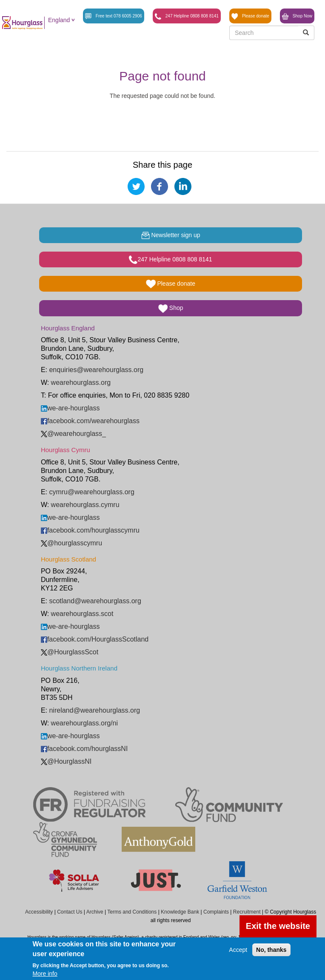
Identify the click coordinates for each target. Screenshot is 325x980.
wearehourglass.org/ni (84, 723)
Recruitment (247, 912)
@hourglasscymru (71, 543)
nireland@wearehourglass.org (94, 710)
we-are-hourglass (70, 408)
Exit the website (278, 926)
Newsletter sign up (171, 235)
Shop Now (297, 16)
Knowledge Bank (180, 912)
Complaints (216, 912)
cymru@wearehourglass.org (91, 492)
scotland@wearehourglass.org (95, 601)
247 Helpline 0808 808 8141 (187, 16)
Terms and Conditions (132, 912)
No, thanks (271, 950)
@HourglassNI (66, 761)
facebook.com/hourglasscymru (90, 530)
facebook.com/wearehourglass (90, 421)
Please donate (250, 16)
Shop (171, 309)
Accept (238, 950)
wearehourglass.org (81, 383)
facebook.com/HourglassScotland (95, 639)
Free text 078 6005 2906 (114, 16)
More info (45, 974)
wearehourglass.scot (82, 614)
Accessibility (39, 912)
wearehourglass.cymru (85, 505)
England (59, 20)
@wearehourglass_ (73, 434)
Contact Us (70, 912)
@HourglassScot (70, 652)
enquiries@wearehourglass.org (96, 370)
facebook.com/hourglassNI (84, 749)
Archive (95, 912)
